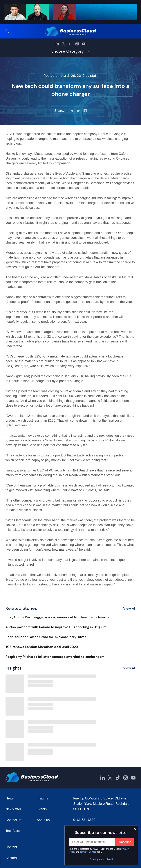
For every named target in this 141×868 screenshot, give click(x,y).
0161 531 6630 (84, 820)
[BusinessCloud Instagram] (77, 44)
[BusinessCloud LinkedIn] (57, 44)
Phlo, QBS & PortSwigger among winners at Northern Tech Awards (57, 617)
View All (129, 609)
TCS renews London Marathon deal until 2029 (42, 647)
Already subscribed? (101, 859)
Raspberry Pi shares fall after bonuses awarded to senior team (55, 657)
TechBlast (13, 831)
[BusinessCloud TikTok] (70, 44)
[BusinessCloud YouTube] (84, 44)
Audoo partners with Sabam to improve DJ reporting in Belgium (56, 627)
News (10, 798)
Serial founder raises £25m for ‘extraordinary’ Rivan (46, 637)
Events (42, 809)
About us (43, 820)
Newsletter (13, 809)
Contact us (13, 820)
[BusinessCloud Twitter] (64, 44)
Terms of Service (88, 852)
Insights (42, 798)
